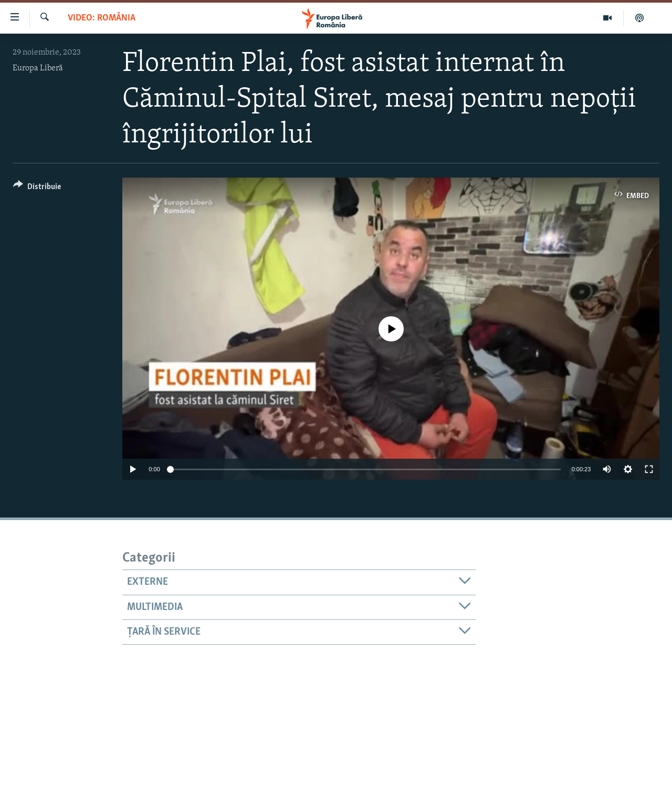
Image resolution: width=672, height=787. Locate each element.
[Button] (37, 188)
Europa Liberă (38, 68)
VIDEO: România (102, 18)
